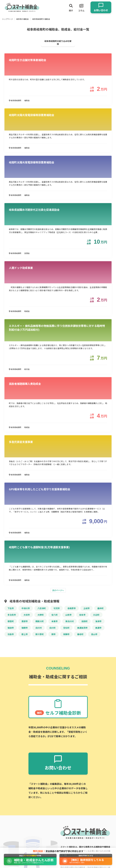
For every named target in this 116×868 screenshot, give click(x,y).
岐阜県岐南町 (15, 100)
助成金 (27, 311)
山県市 (68, 615)
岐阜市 (82, 615)
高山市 (94, 634)
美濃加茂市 (82, 628)
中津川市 (26, 608)
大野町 (41, 615)
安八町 (55, 615)
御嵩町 (11, 621)
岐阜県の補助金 (23, 19)
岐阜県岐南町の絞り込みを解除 (58, 42)
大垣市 (27, 615)
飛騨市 (66, 634)
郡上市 (25, 634)
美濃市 (98, 628)
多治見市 (12, 615)
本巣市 (55, 621)
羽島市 (11, 634)
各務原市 (72, 608)
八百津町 (42, 608)
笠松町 (66, 628)
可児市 (57, 608)
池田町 (84, 621)
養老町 (80, 634)
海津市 (98, 621)
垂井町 (100, 608)
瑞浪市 (11, 628)
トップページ (8, 19)
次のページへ (58, 590)
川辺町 (96, 615)
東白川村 (69, 621)
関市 (53, 634)
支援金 (27, 253)
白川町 (52, 628)
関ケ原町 (40, 634)
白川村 (39, 628)
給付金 (27, 369)
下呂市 (11, 608)
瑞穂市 (25, 628)
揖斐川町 (40, 621)
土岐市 (87, 608)
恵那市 (25, 621)
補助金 (27, 100)
